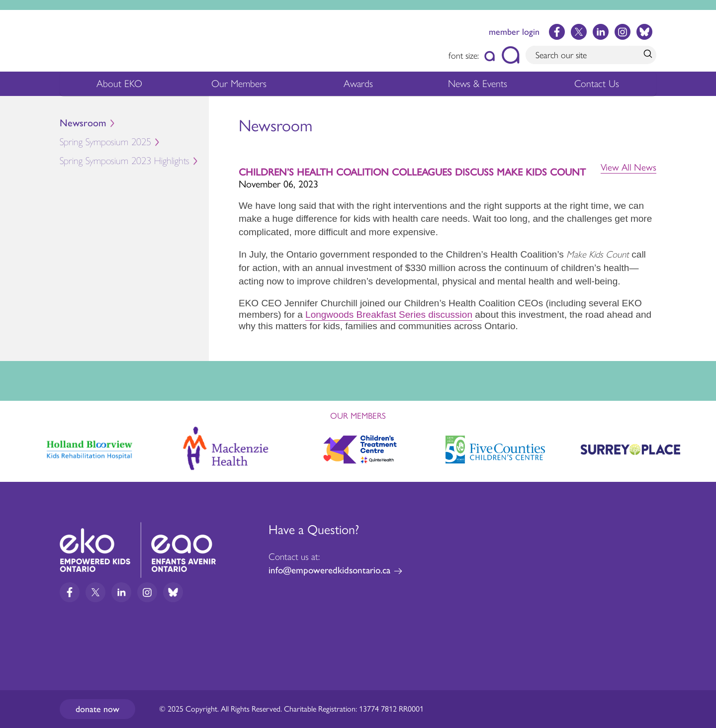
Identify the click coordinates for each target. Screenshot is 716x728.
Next (699, 448)
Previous (17, 445)
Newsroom (83, 123)
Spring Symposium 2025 (134, 144)
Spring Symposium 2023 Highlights (125, 161)
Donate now (97, 709)
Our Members (239, 86)
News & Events (484, 86)
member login (514, 32)
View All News (628, 167)
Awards (358, 86)
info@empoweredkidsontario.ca (329, 570)
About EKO (119, 86)
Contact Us (597, 84)
